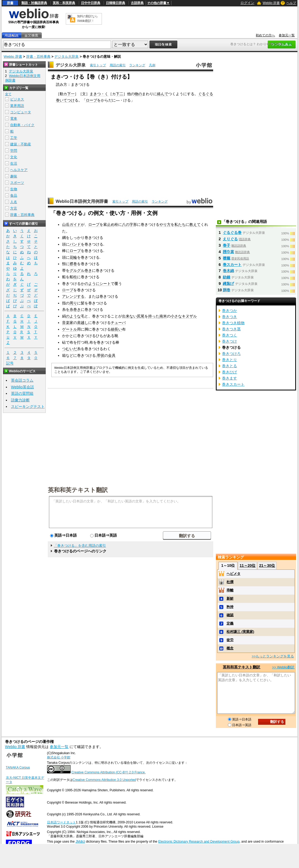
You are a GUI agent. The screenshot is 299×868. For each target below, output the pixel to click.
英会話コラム (22, 380)
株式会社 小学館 (59, 757)
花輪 (73, 257)
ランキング (137, 65)
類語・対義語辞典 (34, 3)
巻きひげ (229, 372)
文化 (14, 157)
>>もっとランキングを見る (273, 656)
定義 (230, 623)
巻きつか (229, 311)
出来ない (129, 316)
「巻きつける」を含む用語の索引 (80, 546)
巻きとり (229, 360)
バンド (75, 244)
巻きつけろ (231, 354)
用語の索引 (118, 65)
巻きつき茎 (231, 329)
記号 (10, 363)
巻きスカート (233, 384)
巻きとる (229, 366)
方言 (14, 208)
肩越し (83, 323)
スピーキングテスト (28, 406)
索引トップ (98, 65)
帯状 (101, 355)
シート (105, 284)
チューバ (118, 323)
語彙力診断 (20, 400)
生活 (14, 163)
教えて (195, 224)
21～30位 (267, 565)
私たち (180, 224)
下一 (71, 94)
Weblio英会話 (22, 387)
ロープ (91, 100)
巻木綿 (228, 271)
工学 (14, 138)
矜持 (230, 607)
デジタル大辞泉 (66, 57)
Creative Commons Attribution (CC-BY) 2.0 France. (108, 772)
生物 (14, 189)
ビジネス (17, 99)
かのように (90, 284)
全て (8, 94)
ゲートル (70, 329)
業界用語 (17, 106)
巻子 (227, 245)
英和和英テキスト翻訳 (78, 490)
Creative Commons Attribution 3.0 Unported (104, 780)
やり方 (165, 224)
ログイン (247, 3)
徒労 (230, 640)
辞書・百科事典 (38, 57)
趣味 (14, 176)
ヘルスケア (19, 170)
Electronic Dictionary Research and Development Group (199, 842)
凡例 (152, 65)
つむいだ (70, 349)
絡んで (163, 94)
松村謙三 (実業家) (240, 632)
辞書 (10, 3)
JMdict (80, 842)
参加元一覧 (287, 35)
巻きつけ (229, 341)
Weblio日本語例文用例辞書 (82, 201)
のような (73, 316)
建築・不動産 (21, 144)
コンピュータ (21, 112)
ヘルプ (291, 3)
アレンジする (73, 296)
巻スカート (232, 265)
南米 (163, 316)
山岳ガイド (71, 224)
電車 (14, 119)
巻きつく (229, 335)
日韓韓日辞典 (116, 3)
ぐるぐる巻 (232, 232)
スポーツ (17, 183)
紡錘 (227, 277)
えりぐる (230, 239)
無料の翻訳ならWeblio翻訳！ (87, 19)
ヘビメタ (233, 574)
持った (154, 316)
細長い (116, 329)
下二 (120, 94)
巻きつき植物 (233, 323)
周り (73, 303)
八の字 (128, 224)
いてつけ (67, 100)
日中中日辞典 (91, 3)
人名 (14, 202)
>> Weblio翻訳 (283, 667)
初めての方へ (265, 35)
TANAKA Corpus (18, 768)
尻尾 (141, 316)
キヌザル (189, 316)
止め (111, 224)
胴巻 (227, 290)
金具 (112, 355)
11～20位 (248, 565)
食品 (14, 195)
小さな (176, 316)
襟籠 (227, 258)
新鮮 (230, 598)
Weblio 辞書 (271, 3)
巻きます (229, 378)
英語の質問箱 (22, 393)
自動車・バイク (22, 125)
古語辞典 (137, 3)
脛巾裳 (228, 252)
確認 (230, 615)
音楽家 (68, 323)
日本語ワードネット (62, 822)
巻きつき (229, 317)
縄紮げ (228, 284)
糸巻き (75, 309)
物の (138, 94)
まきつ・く (99, 94)
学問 (14, 151)
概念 (230, 648)
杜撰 (230, 582)
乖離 (230, 590)
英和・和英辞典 (64, 3)
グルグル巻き (81, 270)
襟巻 (73, 264)
